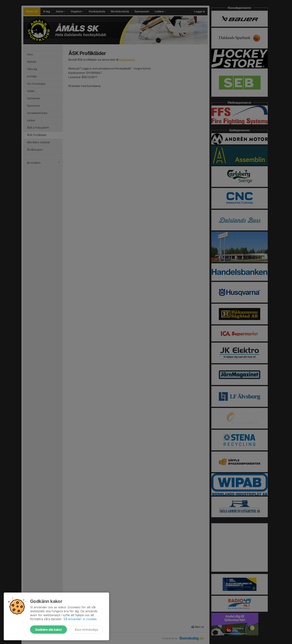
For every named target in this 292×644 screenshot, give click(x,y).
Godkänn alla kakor (49, 630)
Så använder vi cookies (80, 619)
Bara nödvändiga (86, 630)
